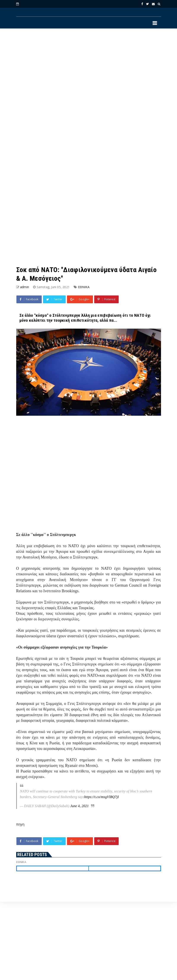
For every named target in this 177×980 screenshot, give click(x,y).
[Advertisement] (63, 90)
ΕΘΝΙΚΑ (84, 287)
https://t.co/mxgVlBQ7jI (102, 797)
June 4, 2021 (80, 806)
